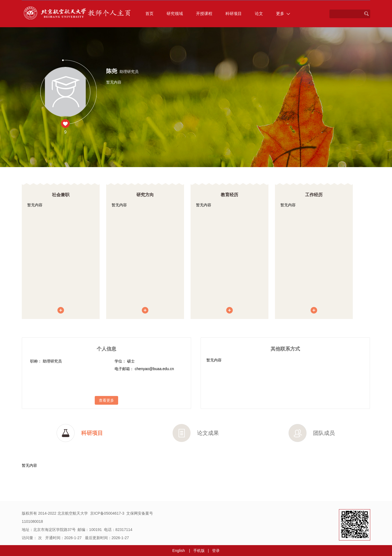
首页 (149, 13)
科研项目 (234, 13)
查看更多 (106, 400)
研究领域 (175, 13)
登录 (216, 551)
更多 (283, 13)
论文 (259, 13)
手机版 (199, 551)
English (179, 551)
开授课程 (204, 13)
